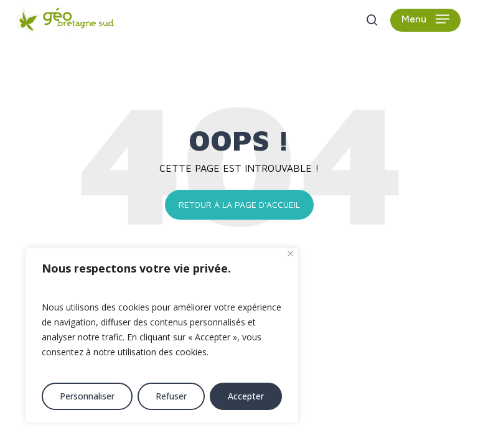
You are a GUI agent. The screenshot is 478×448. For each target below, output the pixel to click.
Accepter (246, 396)
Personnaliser (87, 396)
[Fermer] (290, 254)
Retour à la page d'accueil (239, 204)
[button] (425, 20)
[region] (162, 335)
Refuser (171, 396)
